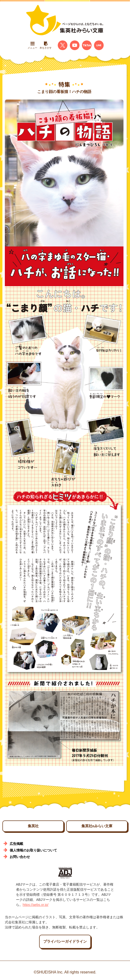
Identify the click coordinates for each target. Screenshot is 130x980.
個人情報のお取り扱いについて (33, 850)
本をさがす (46, 45)
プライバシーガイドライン (65, 941)
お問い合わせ (20, 857)
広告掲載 (16, 844)
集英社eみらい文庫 (97, 826)
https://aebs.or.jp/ (36, 905)
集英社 (33, 826)
